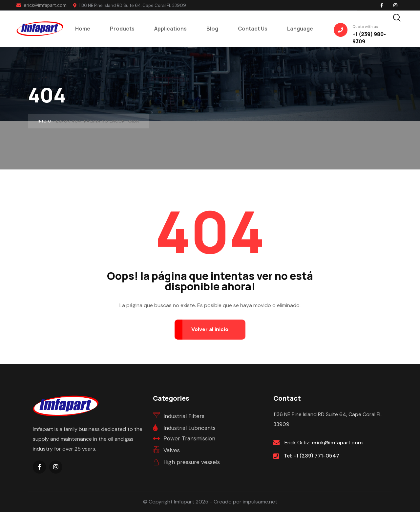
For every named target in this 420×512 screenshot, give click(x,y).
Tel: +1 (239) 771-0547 (312, 456)
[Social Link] (382, 5)
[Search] (397, 17)
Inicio (44, 121)
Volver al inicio (210, 329)
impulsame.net (260, 502)
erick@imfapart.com (42, 5)
